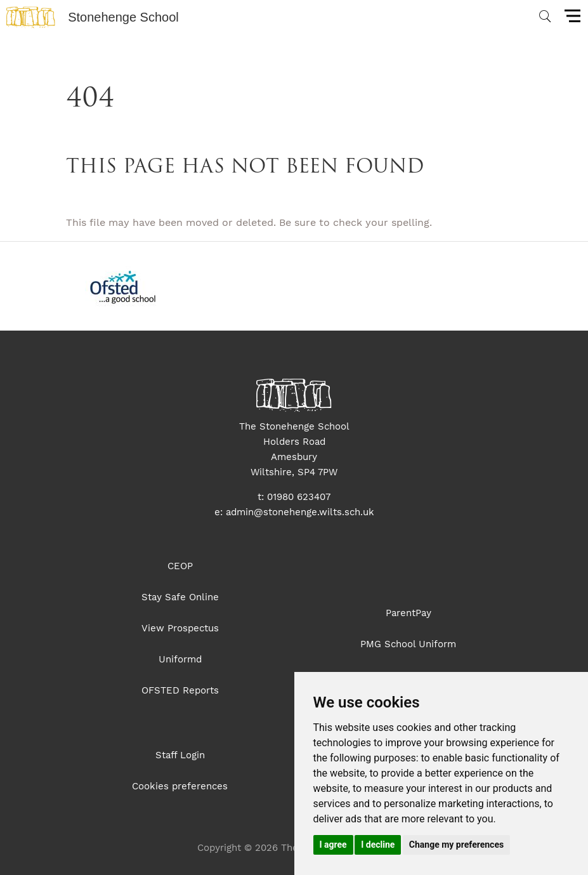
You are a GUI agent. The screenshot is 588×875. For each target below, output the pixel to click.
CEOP (180, 566)
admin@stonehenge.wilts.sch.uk (300, 512)
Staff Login (180, 755)
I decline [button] (378, 845)
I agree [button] (333, 845)
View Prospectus (180, 628)
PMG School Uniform (408, 644)
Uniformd (180, 659)
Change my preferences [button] (456, 845)
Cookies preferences (180, 786)
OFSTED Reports (180, 690)
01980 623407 (299, 497)
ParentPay (408, 613)
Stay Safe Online (180, 597)
